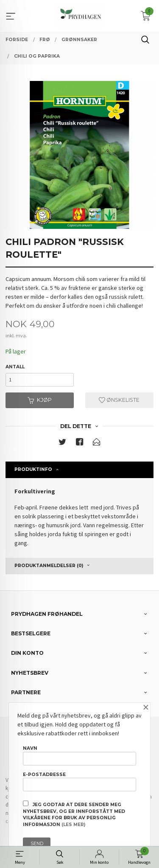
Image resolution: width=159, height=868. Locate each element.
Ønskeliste (119, 400)
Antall (15, 367)
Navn (79, 755)
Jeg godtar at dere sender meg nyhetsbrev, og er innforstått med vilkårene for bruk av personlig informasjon (74, 814)
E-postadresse (79, 782)
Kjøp (40, 400)
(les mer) (73, 825)
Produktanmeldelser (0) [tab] (49, 566)
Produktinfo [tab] (33, 469)
